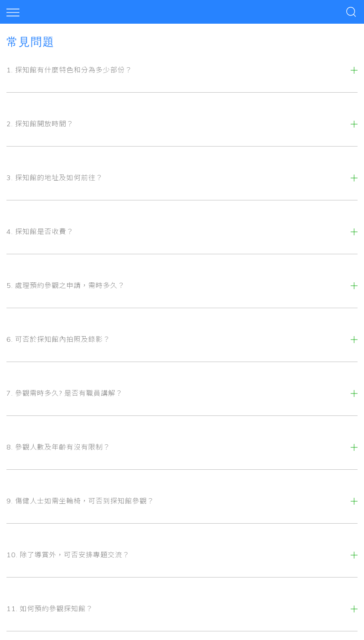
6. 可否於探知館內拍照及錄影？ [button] (58, 339)
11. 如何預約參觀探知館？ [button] (50, 609)
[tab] (182, 70)
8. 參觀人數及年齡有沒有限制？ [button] (58, 447)
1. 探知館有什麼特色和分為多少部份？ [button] (69, 70)
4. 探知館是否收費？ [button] (40, 231)
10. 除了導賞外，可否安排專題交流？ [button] (68, 555)
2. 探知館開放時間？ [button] (40, 124)
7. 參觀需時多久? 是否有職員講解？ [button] (65, 393)
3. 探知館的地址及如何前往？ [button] (55, 178)
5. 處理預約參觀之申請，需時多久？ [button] (66, 285)
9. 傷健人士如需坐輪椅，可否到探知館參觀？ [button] (80, 501)
